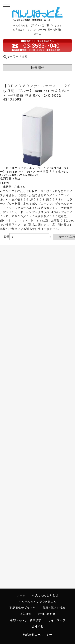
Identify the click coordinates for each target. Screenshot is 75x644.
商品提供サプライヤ (22, 608)
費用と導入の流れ (54, 608)
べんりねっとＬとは (45, 596)
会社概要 (38, 627)
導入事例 (25, 614)
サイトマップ (57, 620)
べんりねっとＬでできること (37, 602)
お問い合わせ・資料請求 (25, 620)
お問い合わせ (47, 614)
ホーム (21, 596)
